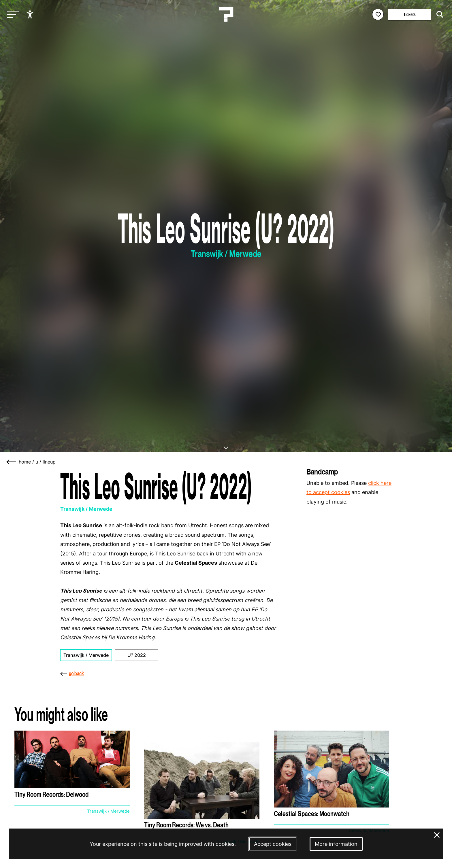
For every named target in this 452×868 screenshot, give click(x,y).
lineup (49, 462)
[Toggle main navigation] (12, 15)
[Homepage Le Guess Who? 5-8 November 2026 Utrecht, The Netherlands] (226, 14)
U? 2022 (137, 655)
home (25, 462)
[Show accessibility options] (31, 14)
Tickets (409, 15)
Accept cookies (273, 844)
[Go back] (12, 462)
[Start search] (438, 14)
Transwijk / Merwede (86, 655)
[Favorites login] (378, 14)
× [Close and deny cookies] (437, 834)
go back (72, 673)
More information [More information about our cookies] (336, 844)
